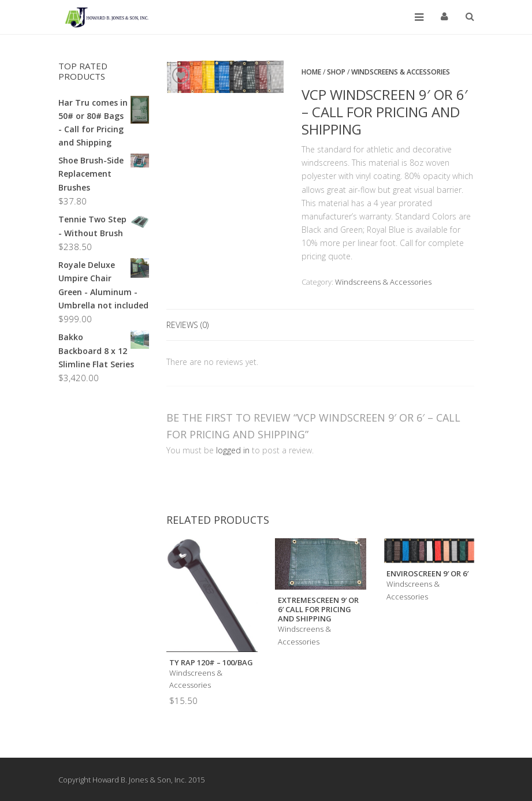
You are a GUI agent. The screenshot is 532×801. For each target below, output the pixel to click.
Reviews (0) (187, 325)
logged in (233, 450)
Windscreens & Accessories (401, 72)
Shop (336, 72)
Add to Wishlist (181, 75)
